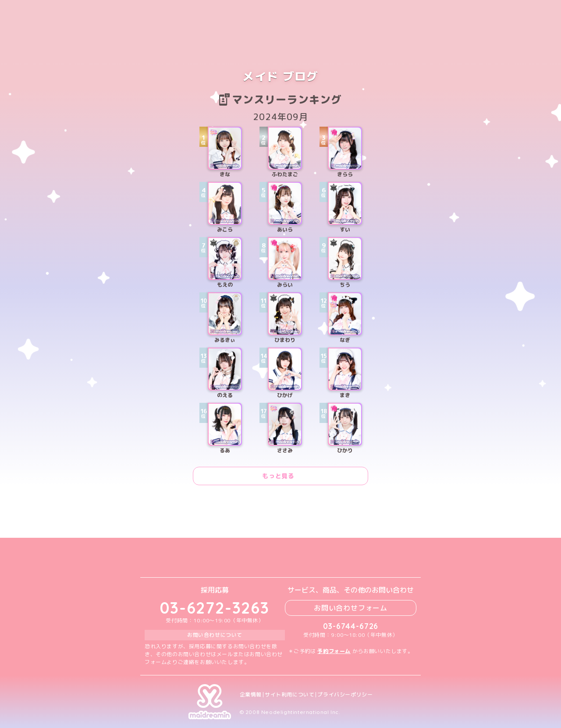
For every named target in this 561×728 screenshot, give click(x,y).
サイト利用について (289, 695)
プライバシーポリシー (345, 695)
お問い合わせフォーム (351, 608)
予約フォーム (334, 651)
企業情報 (251, 695)
